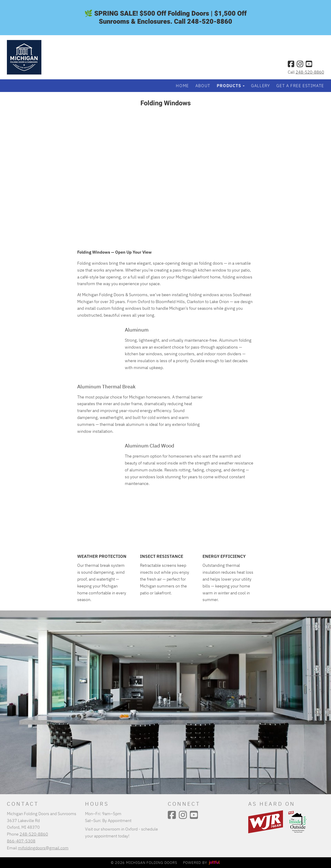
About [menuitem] (203, 86)
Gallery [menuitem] (260, 86)
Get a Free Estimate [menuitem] (300, 86)
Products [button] (231, 86)
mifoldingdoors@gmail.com (43, 848)
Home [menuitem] (182, 86)
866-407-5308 (21, 841)
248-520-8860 (310, 72)
